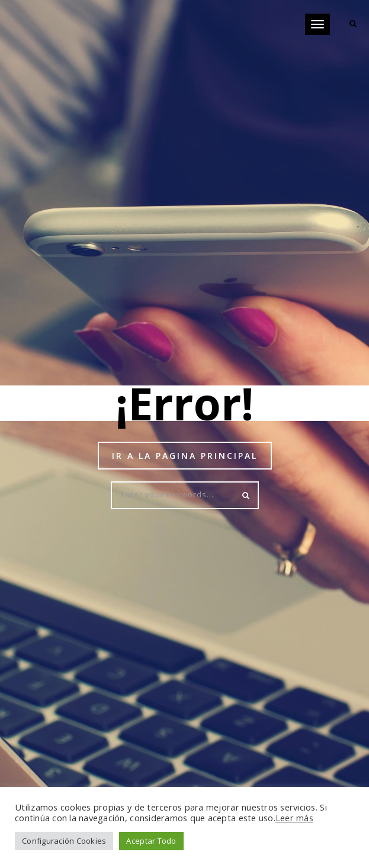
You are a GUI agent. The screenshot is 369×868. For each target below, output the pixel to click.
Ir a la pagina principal (185, 456)
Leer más (294, 818)
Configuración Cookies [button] (64, 841)
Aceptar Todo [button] (151, 841)
